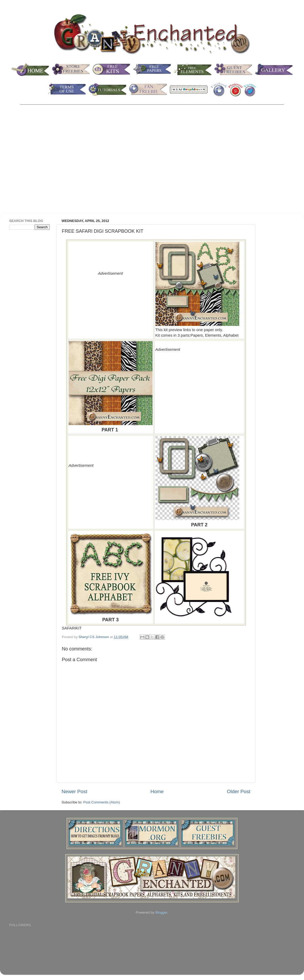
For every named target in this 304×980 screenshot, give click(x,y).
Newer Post (74, 791)
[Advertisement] (49, 162)
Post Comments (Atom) (102, 802)
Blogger (161, 912)
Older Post (239, 791)
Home (157, 791)
